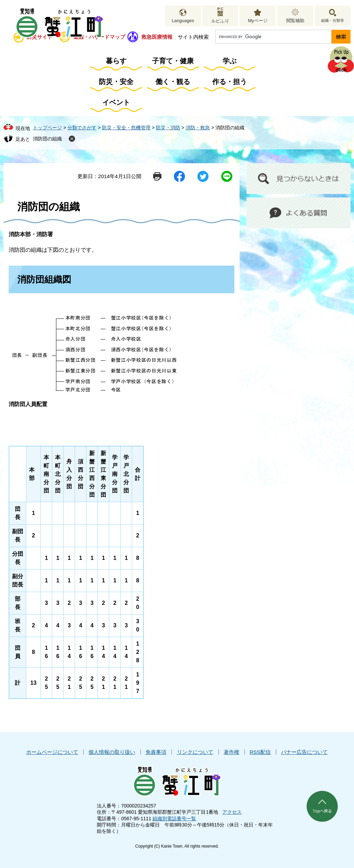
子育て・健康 (173, 61)
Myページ (258, 21)
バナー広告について (304, 752)
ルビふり (220, 21)
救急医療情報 (157, 37)
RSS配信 (260, 752)
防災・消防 (168, 128)
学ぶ (230, 61)
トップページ (47, 128)
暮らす (116, 61)
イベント (116, 102)
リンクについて (195, 752)
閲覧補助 (295, 21)
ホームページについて (52, 752)
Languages (183, 21)
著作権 (231, 752)
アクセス (232, 812)
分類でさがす (82, 128)
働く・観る (173, 82)
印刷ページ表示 (157, 176)
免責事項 (156, 752)
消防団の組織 (47, 139)
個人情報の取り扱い (112, 752)
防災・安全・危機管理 (126, 128)
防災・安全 (116, 82)
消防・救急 (198, 128)
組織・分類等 (333, 20)
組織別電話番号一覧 (174, 819)
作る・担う (230, 82)
